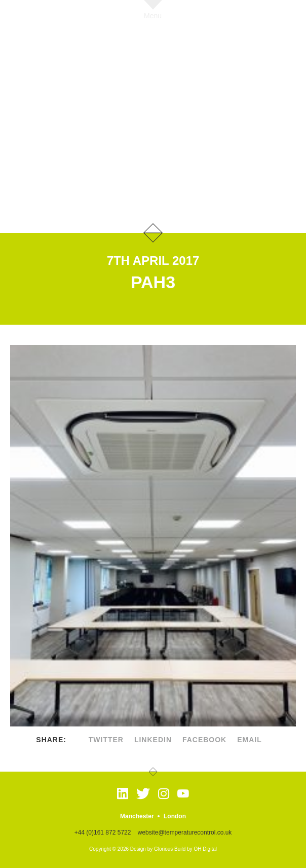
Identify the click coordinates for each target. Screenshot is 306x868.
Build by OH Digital (196, 849)
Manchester (137, 816)
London (175, 816)
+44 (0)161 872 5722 (103, 832)
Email (250, 740)
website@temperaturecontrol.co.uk (185, 832)
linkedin (153, 740)
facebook (204, 740)
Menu (153, 15)
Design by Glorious (151, 849)
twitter (106, 740)
